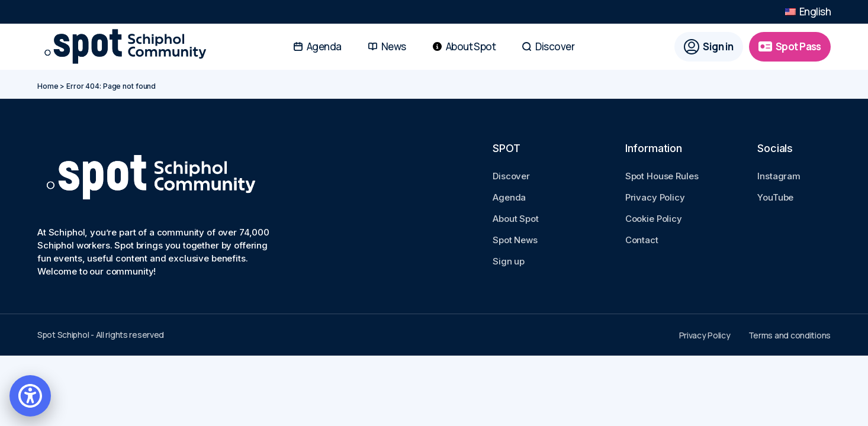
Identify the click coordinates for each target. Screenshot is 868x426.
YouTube (775, 197)
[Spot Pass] (790, 49)
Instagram (779, 176)
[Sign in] (708, 49)
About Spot (516, 219)
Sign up (509, 261)
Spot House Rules (662, 176)
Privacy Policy (655, 197)
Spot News (515, 240)
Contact (642, 240)
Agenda (509, 197)
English (808, 13)
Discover (511, 176)
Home (48, 86)
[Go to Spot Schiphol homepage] (129, 49)
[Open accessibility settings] (30, 396)
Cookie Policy (654, 219)
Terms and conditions (790, 335)
